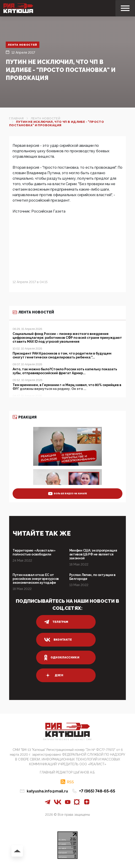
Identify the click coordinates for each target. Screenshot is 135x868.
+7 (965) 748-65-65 (97, 791)
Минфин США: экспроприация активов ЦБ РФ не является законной (93, 554)
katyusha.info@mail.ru (47, 791)
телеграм (56, 622)
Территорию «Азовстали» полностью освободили (34, 552)
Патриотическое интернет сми (67, 740)
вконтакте (58, 640)
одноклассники (62, 658)
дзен (54, 675)
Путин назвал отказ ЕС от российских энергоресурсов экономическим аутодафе (36, 579)
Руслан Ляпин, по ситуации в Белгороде (92, 577)
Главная (16, 118)
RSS (70, 782)
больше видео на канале (68, 494)
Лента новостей (23, 45)
